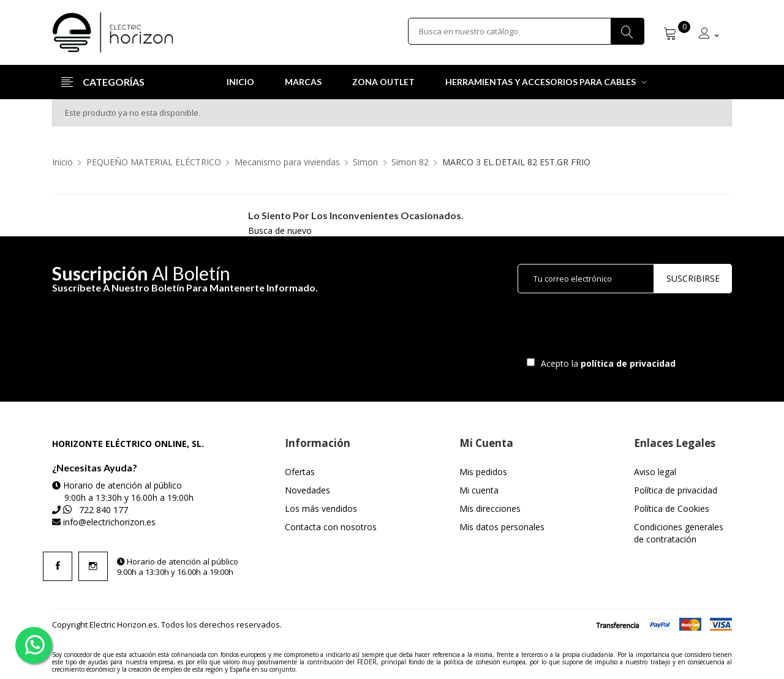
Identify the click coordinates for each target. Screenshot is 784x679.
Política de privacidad (676, 490)
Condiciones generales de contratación (679, 533)
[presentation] (620, 328)
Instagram (93, 566)
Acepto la (606, 363)
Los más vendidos (321, 508)
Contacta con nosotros (331, 527)
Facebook (58, 566)
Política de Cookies (672, 508)
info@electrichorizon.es (109, 522)
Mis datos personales (502, 527)
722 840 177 (104, 510)
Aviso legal (655, 472)
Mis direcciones (490, 508)
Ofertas (300, 472)
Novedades (307, 490)
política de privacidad (629, 363)
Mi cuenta (479, 490)
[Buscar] (526, 32)
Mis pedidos (483, 472)
